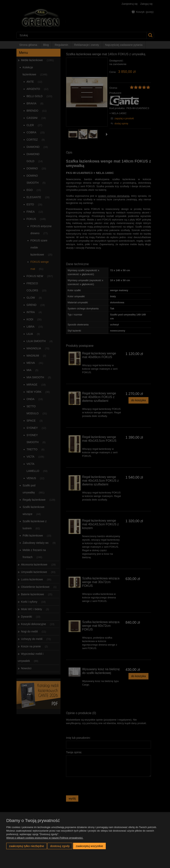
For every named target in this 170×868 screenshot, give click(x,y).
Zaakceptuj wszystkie (89, 846)
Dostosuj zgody (60, 846)
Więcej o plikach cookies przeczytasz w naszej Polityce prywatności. (45, 838)
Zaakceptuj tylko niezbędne (27, 846)
